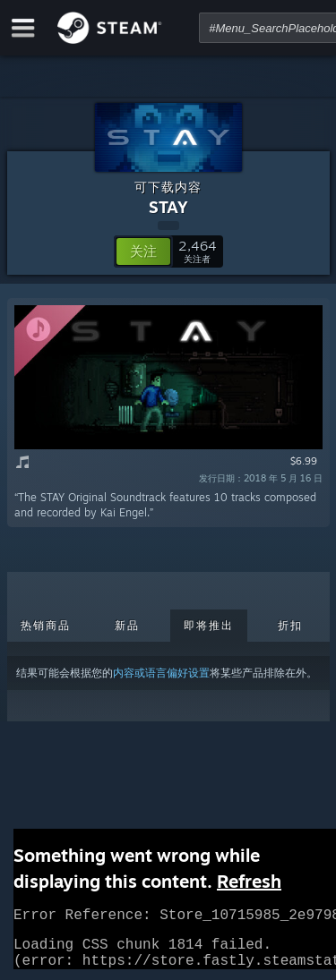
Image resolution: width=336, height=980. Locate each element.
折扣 (290, 626)
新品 (127, 626)
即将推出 (209, 626)
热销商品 (46, 626)
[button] (143, 251)
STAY (168, 207)
